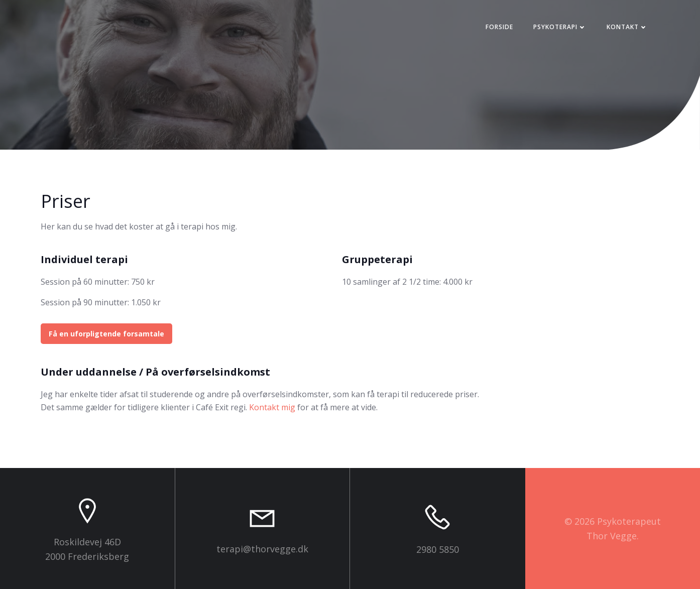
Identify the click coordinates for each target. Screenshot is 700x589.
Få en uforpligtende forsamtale (106, 334)
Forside (499, 27)
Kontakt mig (272, 407)
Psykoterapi (560, 27)
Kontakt (627, 27)
